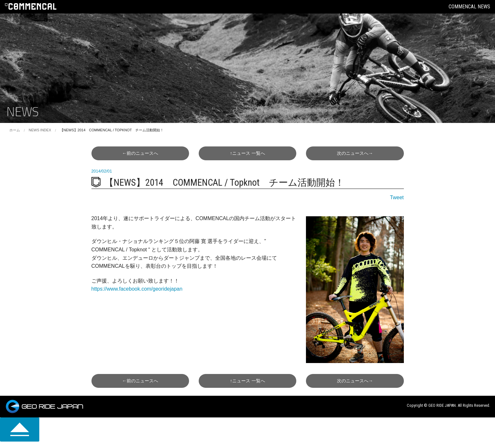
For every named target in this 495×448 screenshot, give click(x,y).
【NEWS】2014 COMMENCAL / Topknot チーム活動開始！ (112, 130)
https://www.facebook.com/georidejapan (137, 289)
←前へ (140, 153)
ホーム (15, 130)
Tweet (397, 197)
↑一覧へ (247, 153)
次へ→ (355, 153)
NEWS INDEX (40, 130)
